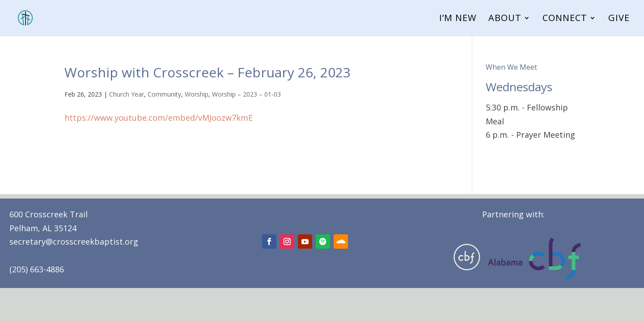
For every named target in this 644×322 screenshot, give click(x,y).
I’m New (458, 19)
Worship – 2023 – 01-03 (246, 94)
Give (619, 19)
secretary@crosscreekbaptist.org (74, 241)
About (505, 19)
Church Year (127, 94)
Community (164, 94)
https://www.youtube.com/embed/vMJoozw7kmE (159, 118)
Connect (565, 19)
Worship (197, 94)
